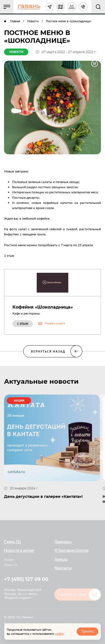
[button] (7, 7)
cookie (59, 634)
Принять (88, 632)
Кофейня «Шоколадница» (43, 307)
